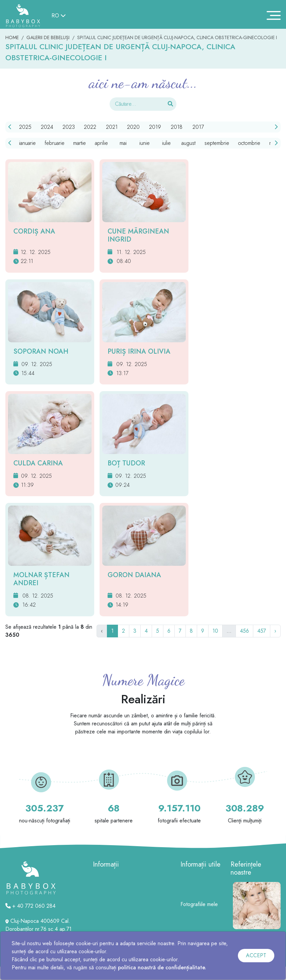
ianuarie (27, 143)
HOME (12, 37)
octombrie (249, 143)
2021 (112, 127)
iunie (145, 143)
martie (80, 143)
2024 (47, 127)
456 (244, 631)
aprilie (101, 143)
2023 (69, 127)
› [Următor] (275, 631)
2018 (177, 127)
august (188, 143)
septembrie (217, 143)
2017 (198, 127)
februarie (55, 143)
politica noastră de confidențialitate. (162, 967)
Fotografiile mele (199, 904)
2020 (133, 127)
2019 (155, 127)
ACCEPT (256, 955)
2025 (25, 127)
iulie (166, 143)
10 (215, 631)
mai (123, 143)
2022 (90, 127)
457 (262, 631)
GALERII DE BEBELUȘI (48, 37)
